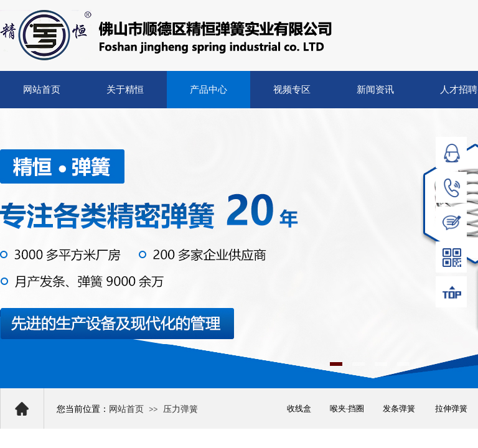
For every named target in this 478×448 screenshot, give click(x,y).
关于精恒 (125, 90)
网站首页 (42, 90)
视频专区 (292, 90)
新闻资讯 (375, 90)
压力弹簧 (180, 409)
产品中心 (209, 90)
